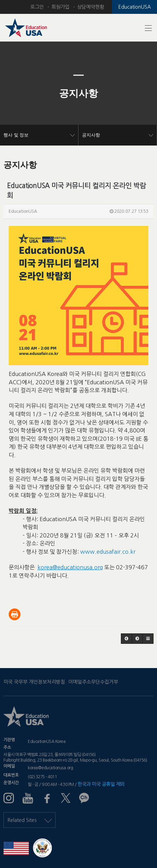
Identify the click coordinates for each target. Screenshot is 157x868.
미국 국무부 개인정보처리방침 (34, 682)
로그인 (37, 7)
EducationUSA (135, 7)
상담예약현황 (91, 7)
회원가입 (60, 7)
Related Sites (30, 820)
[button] (12, 94)
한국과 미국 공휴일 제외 (101, 784)
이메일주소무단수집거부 (93, 682)
